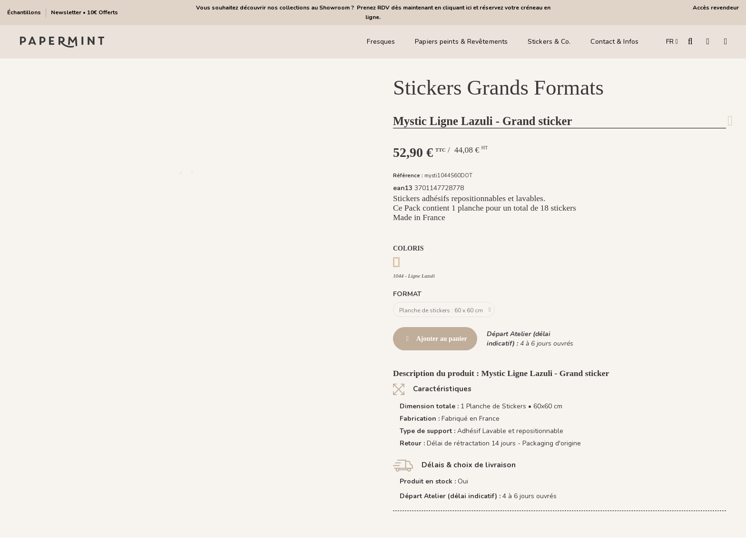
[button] (181, 173)
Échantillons (25, 12)
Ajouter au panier (435, 341)
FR (672, 42)
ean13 (403, 188)
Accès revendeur (716, 8)
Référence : (408, 176)
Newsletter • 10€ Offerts (84, 12)
